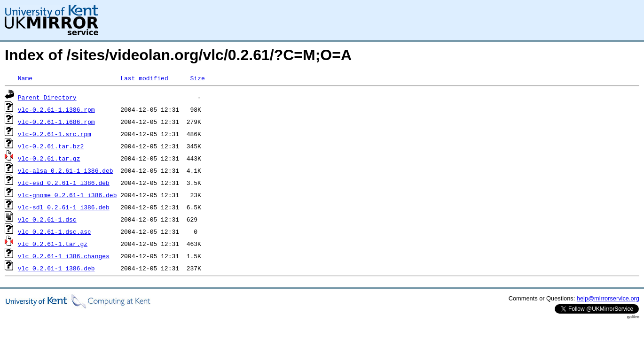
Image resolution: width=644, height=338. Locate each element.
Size (197, 78)
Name (25, 78)
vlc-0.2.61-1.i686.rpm (56, 122)
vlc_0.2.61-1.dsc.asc (55, 231)
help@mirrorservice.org (608, 298)
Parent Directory (47, 97)
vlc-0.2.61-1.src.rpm (55, 134)
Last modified (144, 78)
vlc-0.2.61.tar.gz (49, 158)
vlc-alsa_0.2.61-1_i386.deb (66, 170)
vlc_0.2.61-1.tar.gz (53, 244)
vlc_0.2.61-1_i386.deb (56, 268)
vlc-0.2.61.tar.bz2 (51, 146)
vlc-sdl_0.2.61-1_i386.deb (64, 207)
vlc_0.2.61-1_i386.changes (64, 256)
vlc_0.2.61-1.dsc (47, 219)
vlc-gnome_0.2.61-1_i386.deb (67, 195)
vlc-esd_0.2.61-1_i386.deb (64, 183)
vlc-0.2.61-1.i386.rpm (56, 109)
